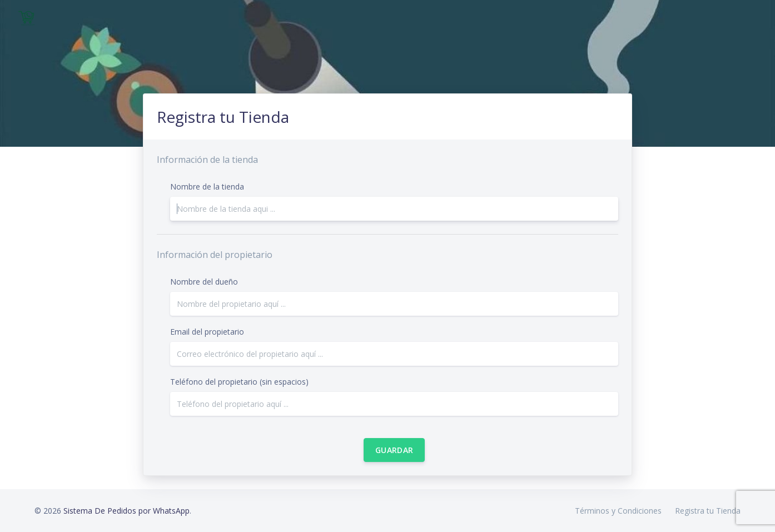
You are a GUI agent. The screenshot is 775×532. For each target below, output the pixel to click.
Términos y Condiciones (618, 511)
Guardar (394, 450)
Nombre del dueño (204, 282)
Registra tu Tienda (708, 511)
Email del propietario (207, 332)
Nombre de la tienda (207, 187)
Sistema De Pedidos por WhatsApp (126, 511)
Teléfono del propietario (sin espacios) (239, 382)
